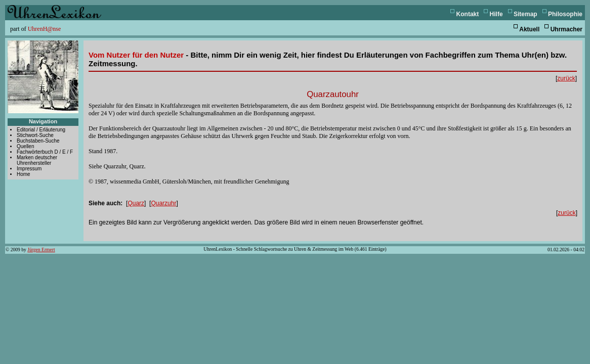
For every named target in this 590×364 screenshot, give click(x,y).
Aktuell (529, 29)
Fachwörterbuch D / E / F (45, 152)
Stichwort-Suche (35, 135)
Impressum (29, 169)
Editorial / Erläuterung (41, 130)
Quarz (136, 203)
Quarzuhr (163, 203)
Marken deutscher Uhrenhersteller (37, 160)
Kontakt (468, 14)
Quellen (25, 146)
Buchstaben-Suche (38, 141)
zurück (566, 78)
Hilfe (496, 14)
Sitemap (525, 14)
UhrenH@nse (45, 29)
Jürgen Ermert (41, 249)
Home (24, 174)
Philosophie (565, 14)
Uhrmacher (566, 29)
